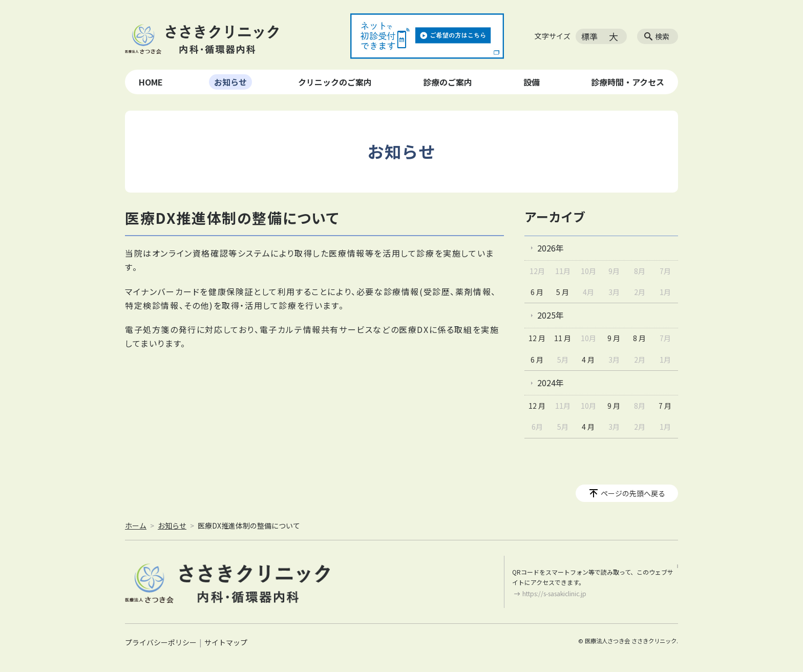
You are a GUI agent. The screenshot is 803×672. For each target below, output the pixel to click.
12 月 (537, 338)
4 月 (588, 360)
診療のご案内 (448, 82)
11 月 (563, 338)
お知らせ (230, 82)
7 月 (665, 406)
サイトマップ (226, 642)
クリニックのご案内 (335, 82)
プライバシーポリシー (161, 642)
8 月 (639, 338)
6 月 (537, 292)
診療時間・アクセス (628, 82)
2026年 (551, 248)
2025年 (551, 315)
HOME (151, 82)
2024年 (551, 383)
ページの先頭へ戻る (633, 493)
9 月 (614, 338)
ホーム (136, 526)
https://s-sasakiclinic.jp (554, 593)
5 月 (563, 292)
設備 (532, 82)
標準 (589, 36)
